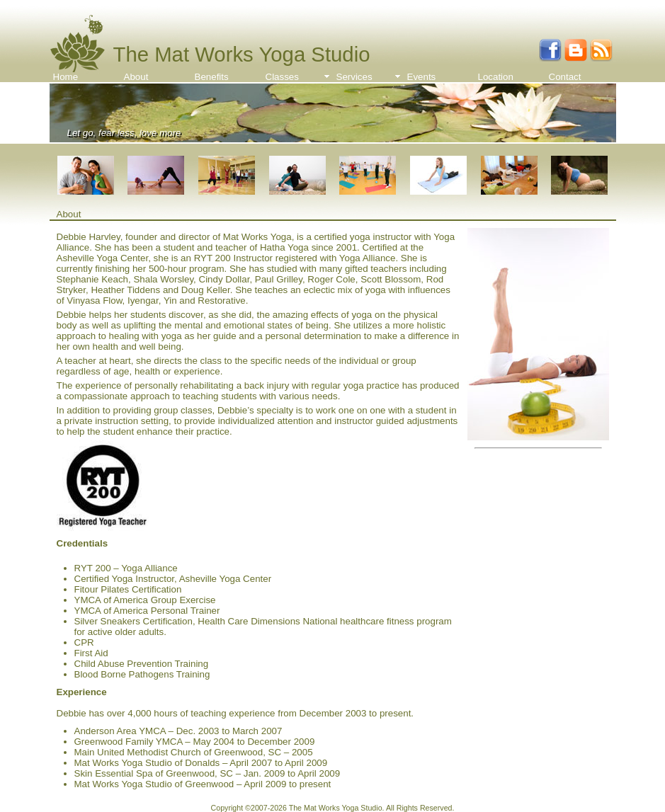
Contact (565, 77)
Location (496, 77)
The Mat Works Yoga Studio (242, 54)
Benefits (212, 77)
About (136, 77)
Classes (282, 77)
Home (66, 77)
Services (354, 77)
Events (422, 77)
